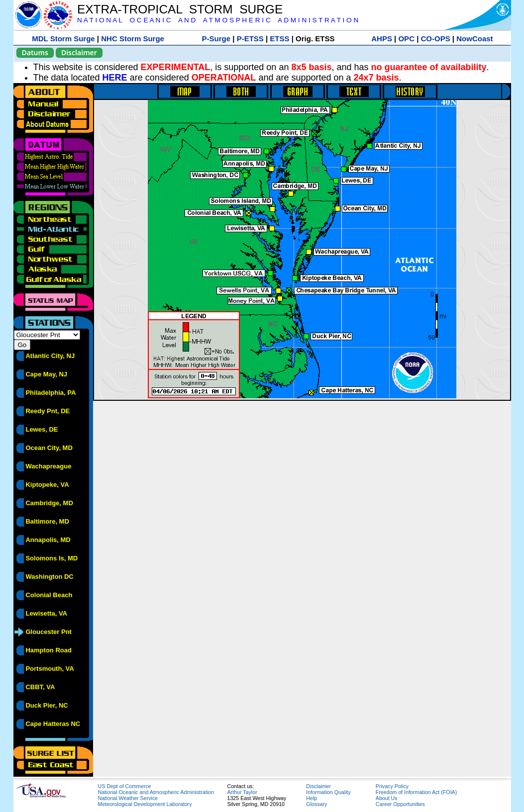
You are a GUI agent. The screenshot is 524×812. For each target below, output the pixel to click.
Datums (35, 52)
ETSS (279, 39)
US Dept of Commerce (125, 786)
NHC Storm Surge (133, 39)
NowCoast (474, 39)
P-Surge (216, 39)
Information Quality (328, 792)
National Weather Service (128, 798)
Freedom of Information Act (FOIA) (416, 792)
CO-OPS (436, 39)
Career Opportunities (400, 804)
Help (312, 798)
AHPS (382, 39)
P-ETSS (250, 39)
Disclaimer (79, 52)
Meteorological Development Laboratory (145, 804)
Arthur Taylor (242, 792)
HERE (115, 78)
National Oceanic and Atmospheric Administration (156, 792)
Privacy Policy (392, 786)
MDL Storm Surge (63, 39)
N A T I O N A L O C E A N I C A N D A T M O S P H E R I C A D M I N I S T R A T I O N (218, 20)
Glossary (316, 804)
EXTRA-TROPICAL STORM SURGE (180, 9)
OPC (406, 39)
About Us (387, 798)
